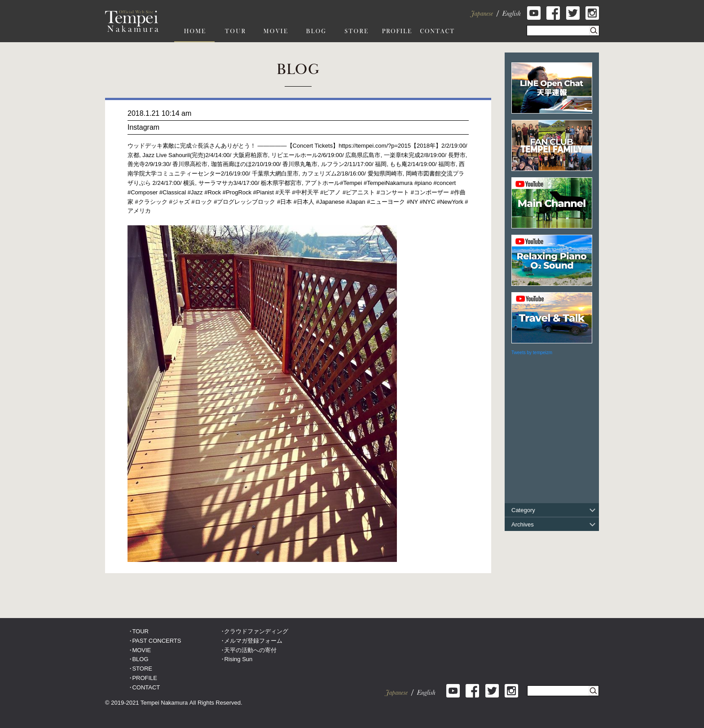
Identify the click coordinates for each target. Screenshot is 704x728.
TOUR (140, 631)
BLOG (140, 659)
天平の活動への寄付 (250, 650)
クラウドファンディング (256, 631)
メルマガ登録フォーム (253, 641)
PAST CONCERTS (156, 641)
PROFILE (145, 678)
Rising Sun (238, 659)
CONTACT (146, 687)
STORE (142, 669)
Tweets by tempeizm (532, 353)
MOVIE (141, 650)
